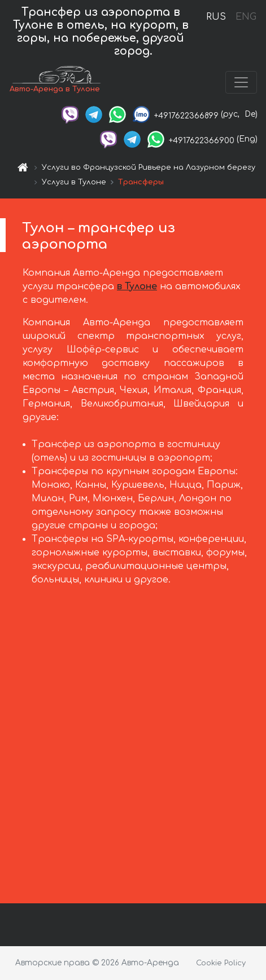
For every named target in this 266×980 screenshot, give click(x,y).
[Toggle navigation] (241, 82)
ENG (246, 17)
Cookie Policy (221, 963)
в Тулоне (137, 286)
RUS (216, 17)
